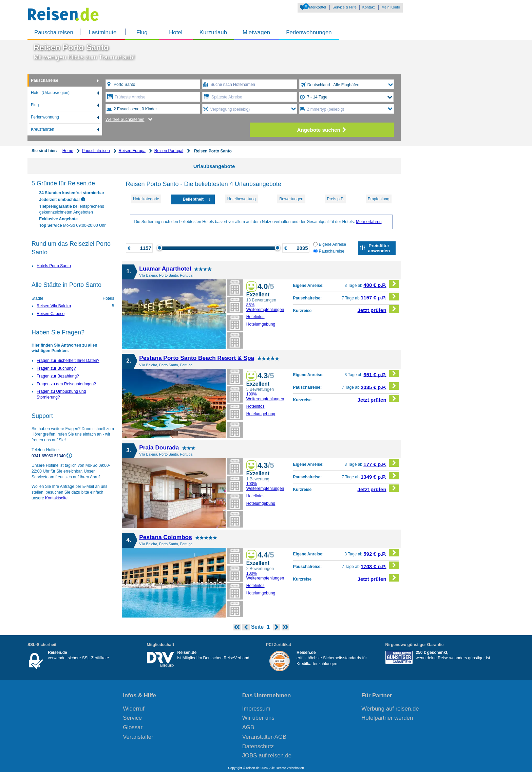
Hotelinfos (255, 317)
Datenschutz (258, 746)
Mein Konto (391, 7)
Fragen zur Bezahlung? (58, 376)
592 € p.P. (381, 553)
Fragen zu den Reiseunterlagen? (66, 384)
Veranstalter (138, 737)
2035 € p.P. (380, 386)
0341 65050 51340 (49, 456)
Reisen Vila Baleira (54, 306)
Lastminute (102, 32)
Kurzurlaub (213, 32)
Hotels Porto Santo (54, 266)
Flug (142, 32)
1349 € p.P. (380, 476)
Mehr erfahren (369, 222)
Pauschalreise (45, 80)
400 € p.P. (381, 284)
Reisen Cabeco (51, 314)
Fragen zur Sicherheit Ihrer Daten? (68, 361)
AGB (248, 727)
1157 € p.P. (380, 297)
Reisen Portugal (169, 151)
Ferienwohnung (45, 117)
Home (68, 151)
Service (132, 718)
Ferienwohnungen (309, 32)
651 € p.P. (381, 374)
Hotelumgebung (261, 324)
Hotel (176, 32)
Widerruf (134, 709)
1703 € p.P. (380, 565)
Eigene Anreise (330, 244)
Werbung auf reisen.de (390, 709)
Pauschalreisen (54, 32)
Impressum (256, 709)
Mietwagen (256, 32)
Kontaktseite (56, 498)
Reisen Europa (132, 151)
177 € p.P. (381, 463)
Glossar (133, 727)
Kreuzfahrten (43, 129)
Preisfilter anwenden (379, 248)
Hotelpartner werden (387, 718)
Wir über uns (258, 718)
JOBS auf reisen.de (267, 756)
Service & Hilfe (345, 7)
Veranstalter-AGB (264, 737)
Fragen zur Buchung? (56, 368)
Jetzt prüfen (378, 309)
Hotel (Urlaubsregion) (50, 93)
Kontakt (369, 7)
